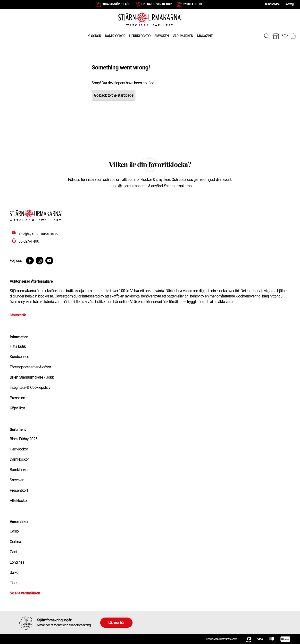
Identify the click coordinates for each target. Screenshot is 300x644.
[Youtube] (49, 261)
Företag (289, 4)
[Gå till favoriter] (285, 36)
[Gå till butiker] (276, 36)
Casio (14, 531)
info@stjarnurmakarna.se (38, 233)
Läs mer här (18, 315)
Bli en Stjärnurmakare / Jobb (32, 377)
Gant (13, 552)
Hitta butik (18, 346)
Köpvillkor (17, 408)
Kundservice (272, 4)
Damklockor (19, 459)
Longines (17, 562)
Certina (15, 542)
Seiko (14, 572)
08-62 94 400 (29, 241)
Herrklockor (19, 449)
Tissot (15, 583)
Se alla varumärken (25, 593)
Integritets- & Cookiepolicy (30, 387)
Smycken (17, 480)
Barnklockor (19, 470)
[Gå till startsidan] (150, 19)
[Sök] (267, 36)
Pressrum (17, 398)
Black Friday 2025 (24, 439)
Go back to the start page (114, 95)
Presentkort (19, 490)
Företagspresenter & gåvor (30, 367)
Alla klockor (19, 501)
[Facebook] (30, 261)
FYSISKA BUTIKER (194, 4)
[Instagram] (40, 261)
